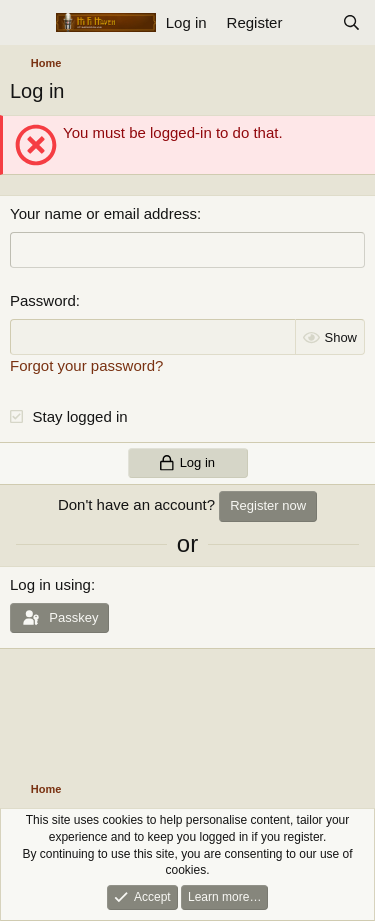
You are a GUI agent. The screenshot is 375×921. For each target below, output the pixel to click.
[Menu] (27, 23)
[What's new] (311, 22)
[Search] (351, 22)
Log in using (50, 584)
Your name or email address (103, 213)
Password (43, 300)
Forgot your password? (86, 365)
